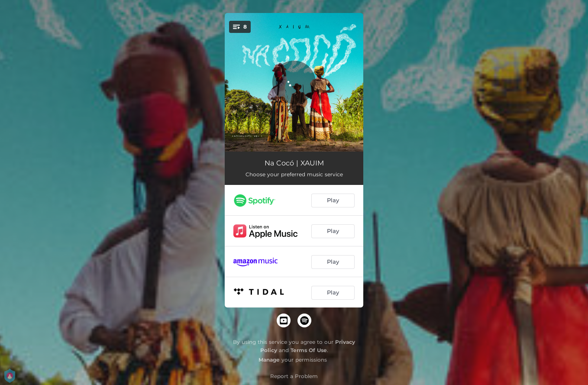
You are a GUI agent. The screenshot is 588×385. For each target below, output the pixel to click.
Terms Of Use (309, 350)
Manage (269, 360)
